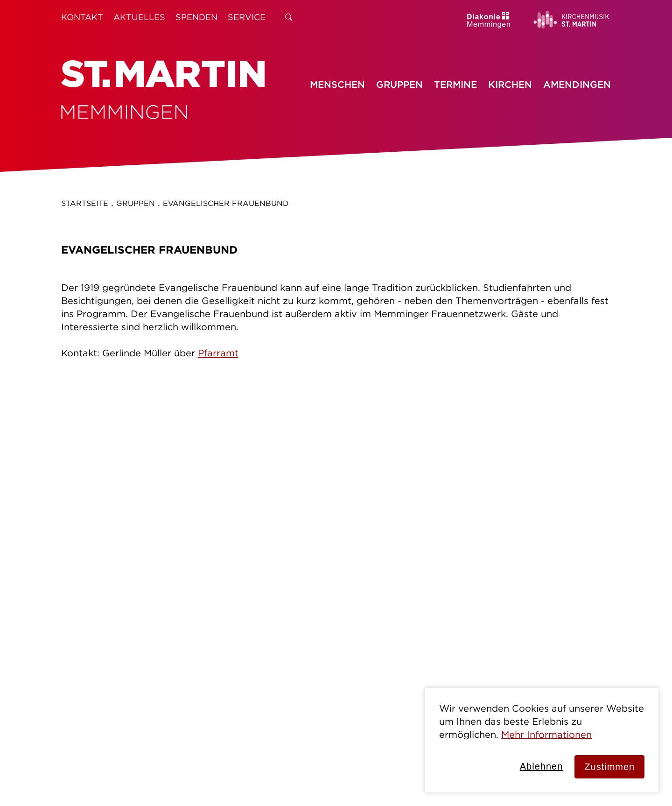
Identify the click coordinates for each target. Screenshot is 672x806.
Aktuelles (139, 17)
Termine (455, 84)
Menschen (337, 84)
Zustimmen (609, 767)
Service (247, 17)
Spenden (196, 17)
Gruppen (399, 84)
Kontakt (82, 17)
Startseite (85, 203)
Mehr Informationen (546, 734)
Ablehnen (542, 766)
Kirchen (510, 84)
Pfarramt (218, 353)
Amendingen (577, 84)
